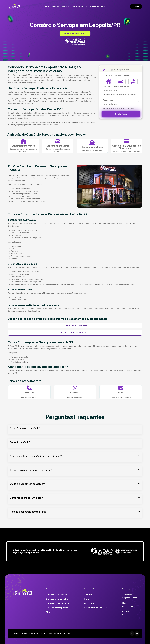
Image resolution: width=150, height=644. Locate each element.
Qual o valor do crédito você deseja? (116, 86)
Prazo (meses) (108, 100)
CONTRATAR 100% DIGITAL (75, 34)
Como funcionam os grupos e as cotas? (31, 470)
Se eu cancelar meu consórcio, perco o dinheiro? (36, 456)
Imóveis (56, 6)
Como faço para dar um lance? (26, 498)
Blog (103, 6)
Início (47, 6)
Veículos (65, 6)
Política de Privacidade (128, 613)
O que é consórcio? (20, 442)
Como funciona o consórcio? (25, 428)
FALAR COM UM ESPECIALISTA (75, 333)
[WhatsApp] (132, 633)
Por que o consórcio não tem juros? (29, 512)
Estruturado (77, 6)
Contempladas (92, 6)
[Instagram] (137, 633)
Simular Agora (121, 114)
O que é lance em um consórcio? (27, 484)
